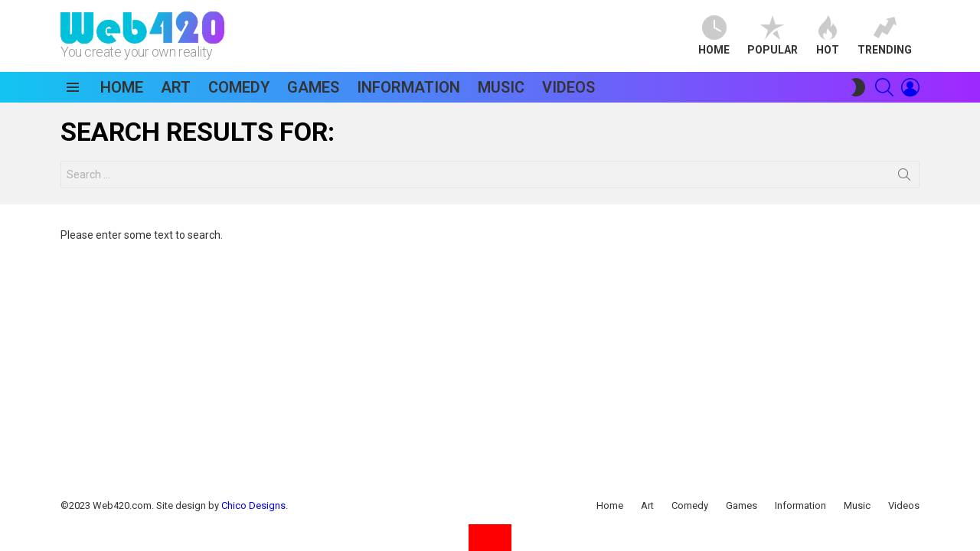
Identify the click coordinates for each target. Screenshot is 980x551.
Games (313, 87)
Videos (568, 87)
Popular (773, 36)
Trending (885, 36)
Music (501, 87)
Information (408, 87)
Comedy (239, 87)
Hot (828, 36)
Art (176, 87)
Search (904, 178)
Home (714, 36)
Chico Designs (253, 505)
